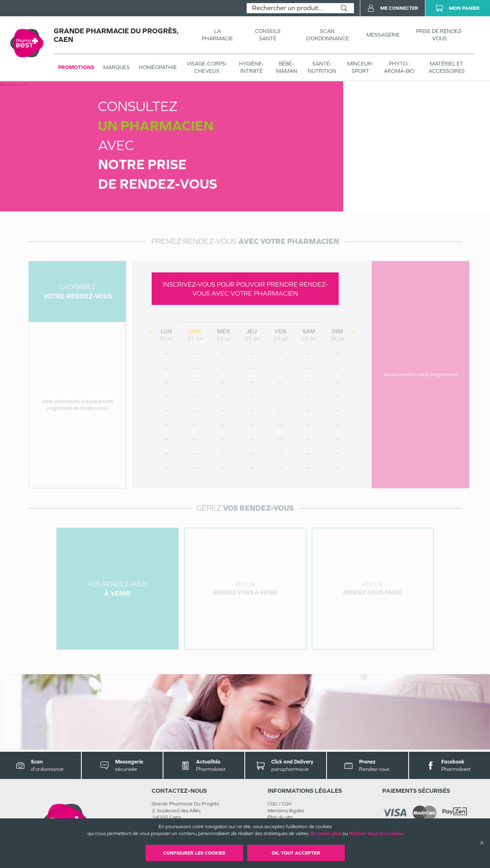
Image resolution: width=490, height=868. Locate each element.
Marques (117, 67)
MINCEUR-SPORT (360, 67)
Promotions (76, 67)
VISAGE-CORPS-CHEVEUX (207, 67)
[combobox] (291, 8)
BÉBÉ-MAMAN (287, 67)
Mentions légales (286, 811)
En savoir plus (326, 833)
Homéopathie (158, 67)
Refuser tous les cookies (376, 833)
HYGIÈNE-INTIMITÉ (252, 67)
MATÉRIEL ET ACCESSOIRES (447, 67)
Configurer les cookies (194, 853)
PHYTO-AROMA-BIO (399, 67)
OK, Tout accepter (296, 853)
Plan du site (280, 817)
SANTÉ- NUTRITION (322, 67)
